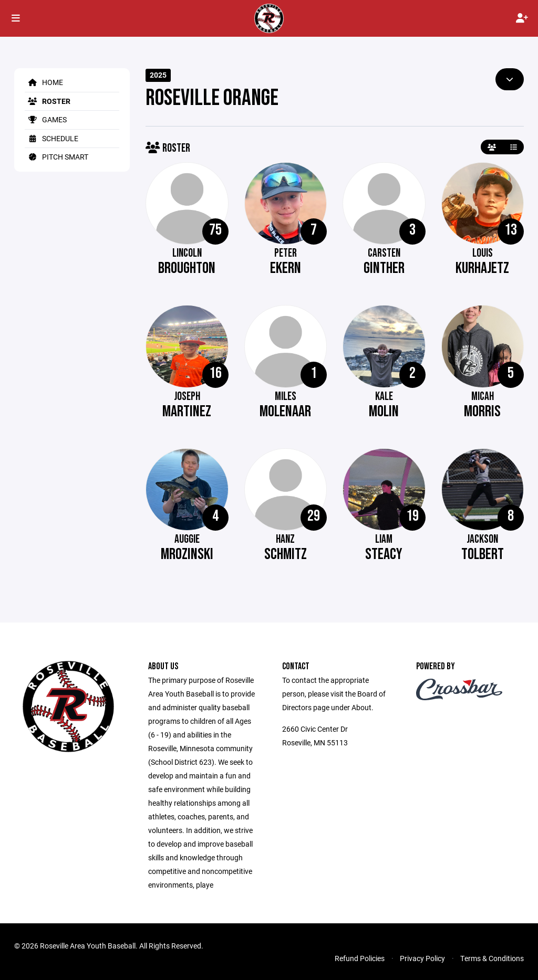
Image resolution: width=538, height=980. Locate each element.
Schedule (51, 138)
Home (44, 82)
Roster (48, 101)
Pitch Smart (56, 157)
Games (46, 119)
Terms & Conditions (492, 958)
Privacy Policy (422, 958)
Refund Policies (360, 958)
